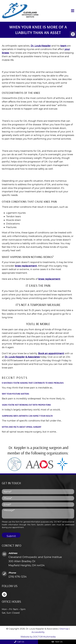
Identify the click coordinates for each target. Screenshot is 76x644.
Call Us (19, 642)
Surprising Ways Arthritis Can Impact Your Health (27, 416)
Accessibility (38, 632)
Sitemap (64, 629)
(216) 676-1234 (18, 577)
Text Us (57, 642)
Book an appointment (51, 353)
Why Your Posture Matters (15, 394)
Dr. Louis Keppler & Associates (22, 357)
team (63, 46)
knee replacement (26, 266)
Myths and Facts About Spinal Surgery (22, 427)
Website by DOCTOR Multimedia (38, 637)
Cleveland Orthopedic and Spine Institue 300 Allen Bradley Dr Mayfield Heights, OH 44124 (35, 561)
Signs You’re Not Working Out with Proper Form (26, 405)
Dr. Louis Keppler (41, 46)
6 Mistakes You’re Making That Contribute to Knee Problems (33, 383)
